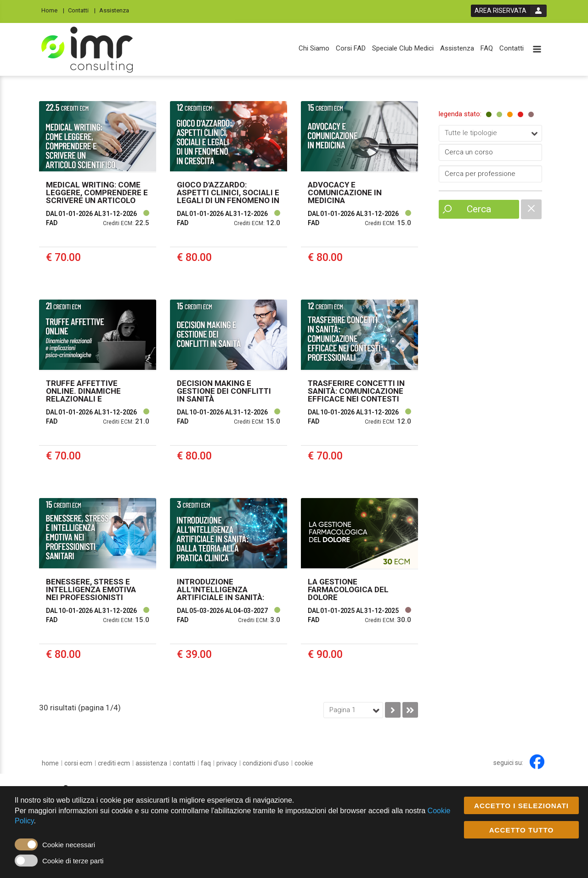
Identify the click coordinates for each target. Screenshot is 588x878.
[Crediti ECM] (114, 763)
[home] (50, 763)
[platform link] (87, 50)
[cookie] (304, 763)
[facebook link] (537, 762)
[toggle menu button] (537, 50)
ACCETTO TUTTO (522, 830)
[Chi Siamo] (314, 48)
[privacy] (227, 763)
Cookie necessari (69, 845)
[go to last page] (410, 710)
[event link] (98, 193)
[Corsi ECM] (78, 763)
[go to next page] (393, 710)
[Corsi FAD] (351, 48)
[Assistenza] (117, 10)
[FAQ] (487, 48)
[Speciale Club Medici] (403, 48)
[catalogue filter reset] (531, 209)
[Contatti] (82, 10)
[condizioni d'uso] (266, 763)
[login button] (509, 11)
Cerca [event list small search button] (479, 209)
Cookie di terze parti (73, 861)
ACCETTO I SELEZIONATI (521, 806)
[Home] (53, 10)
